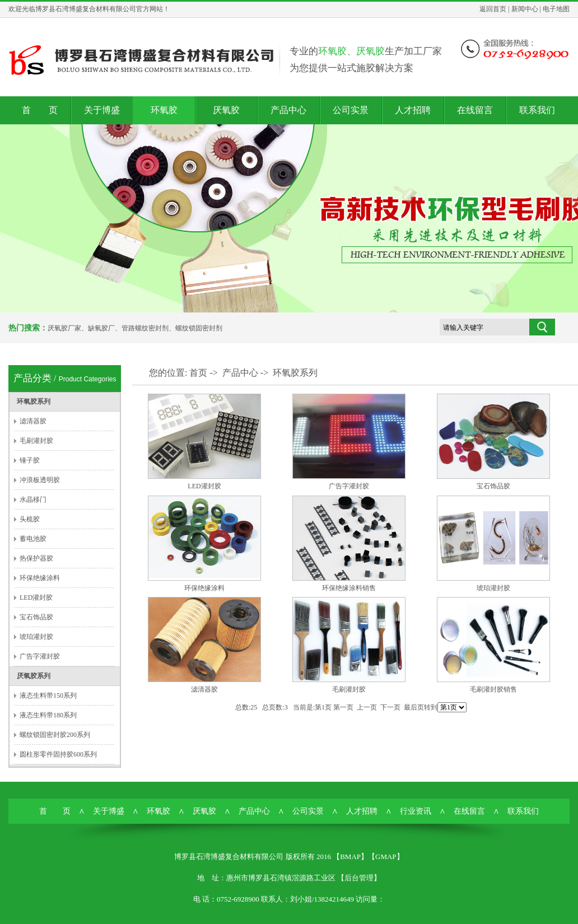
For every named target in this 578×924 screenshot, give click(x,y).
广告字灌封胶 (40, 656)
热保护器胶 (36, 558)
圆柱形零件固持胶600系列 (58, 754)
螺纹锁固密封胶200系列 (55, 735)
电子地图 (556, 9)
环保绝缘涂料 (40, 578)
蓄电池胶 (33, 539)
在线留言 (475, 110)
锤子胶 (30, 460)
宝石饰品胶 (36, 617)
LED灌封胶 (36, 598)
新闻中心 (525, 9)
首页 (198, 373)
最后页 (414, 707)
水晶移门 (33, 500)
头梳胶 (30, 519)
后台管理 (359, 878)
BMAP (350, 857)
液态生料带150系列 (48, 696)
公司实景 (351, 110)
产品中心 (288, 110)
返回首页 (493, 9)
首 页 (40, 110)
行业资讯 (416, 811)
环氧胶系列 (34, 402)
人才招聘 (413, 110)
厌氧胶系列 (34, 676)
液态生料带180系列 (48, 715)
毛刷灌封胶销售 (493, 689)
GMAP (386, 857)
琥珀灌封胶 (36, 637)
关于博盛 (102, 110)
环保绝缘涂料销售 (349, 588)
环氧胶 (164, 110)
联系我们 (537, 110)
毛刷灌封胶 (36, 441)
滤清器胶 (33, 421)
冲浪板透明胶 (40, 480)
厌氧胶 (226, 110)
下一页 (390, 707)
